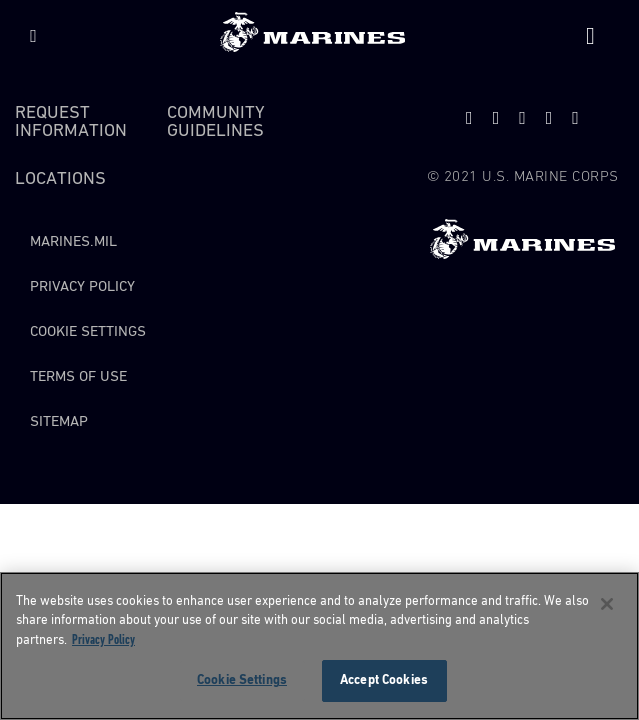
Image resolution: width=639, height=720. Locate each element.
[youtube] (496, 118)
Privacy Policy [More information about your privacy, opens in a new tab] (103, 640)
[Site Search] (590, 36)
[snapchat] (522, 118)
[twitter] (469, 118)
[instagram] (575, 118)
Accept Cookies (384, 680)
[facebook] (549, 118)
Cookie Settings (88, 331)
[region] (319, 646)
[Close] (607, 604)
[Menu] (33, 36)
